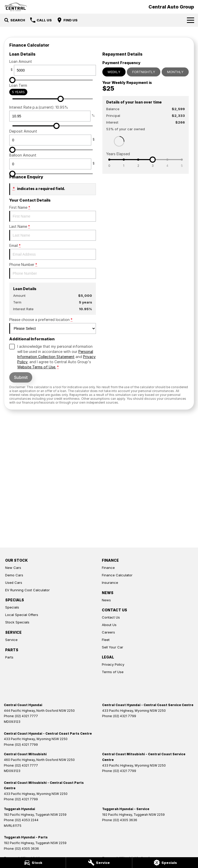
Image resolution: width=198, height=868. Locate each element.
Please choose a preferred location (53, 326)
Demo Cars (14, 575)
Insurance (110, 583)
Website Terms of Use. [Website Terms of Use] (37, 367)
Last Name (53, 232)
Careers (108, 632)
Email (53, 251)
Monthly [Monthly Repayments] (175, 72)
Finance (108, 568)
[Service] (99, 863)
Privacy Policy (113, 664)
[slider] (12, 80)
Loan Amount (53, 67)
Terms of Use (113, 672)
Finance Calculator (117, 575)
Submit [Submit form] (21, 377)
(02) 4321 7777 (26, 716)
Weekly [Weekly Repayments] (114, 72)
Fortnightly (144, 72)
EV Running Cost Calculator (27, 590)
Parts (9, 657)
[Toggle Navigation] (191, 20)
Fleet (106, 640)
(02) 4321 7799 (125, 716)
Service (11, 640)
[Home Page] (16, 7)
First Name (53, 213)
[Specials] (165, 863)
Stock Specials (17, 622)
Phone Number (53, 271)
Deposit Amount (53, 137)
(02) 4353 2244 (27, 820)
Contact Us (111, 617)
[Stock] (33, 863)
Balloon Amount (53, 161)
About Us (109, 625)
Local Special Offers (22, 615)
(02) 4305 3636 (125, 820)
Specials (12, 607)
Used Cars (14, 583)
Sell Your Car (113, 647)
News (106, 600)
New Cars (13, 568)
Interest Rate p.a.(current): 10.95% (53, 113)
